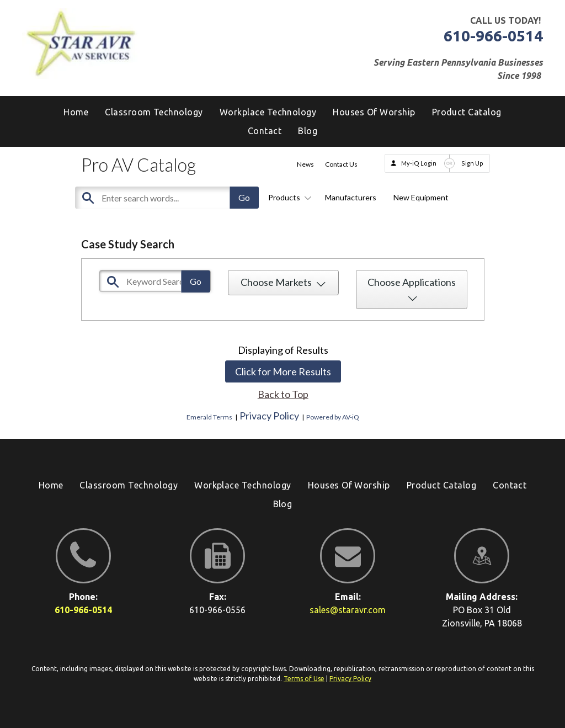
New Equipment (421, 197)
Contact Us (341, 164)
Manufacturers (351, 197)
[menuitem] (308, 131)
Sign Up (472, 163)
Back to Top (283, 394)
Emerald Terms (209, 417)
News (305, 164)
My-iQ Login (419, 163)
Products (288, 197)
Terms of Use (304, 679)
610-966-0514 (493, 36)
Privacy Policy (269, 416)
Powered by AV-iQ (333, 417)
